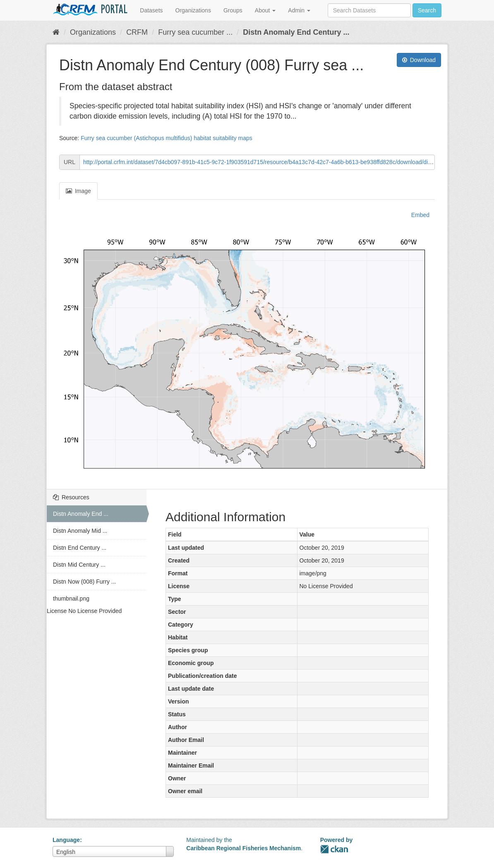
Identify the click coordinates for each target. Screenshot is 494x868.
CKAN (334, 849)
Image (78, 191)
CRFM (137, 32)
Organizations (193, 10)
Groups (233, 10)
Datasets (151, 10)
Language (66, 840)
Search (427, 10)
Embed (420, 215)
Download (419, 60)
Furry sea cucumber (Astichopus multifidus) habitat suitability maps (167, 138)
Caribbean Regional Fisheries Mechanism (243, 848)
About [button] (265, 10)
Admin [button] (299, 10)
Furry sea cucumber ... (195, 32)
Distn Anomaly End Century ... (296, 32)
